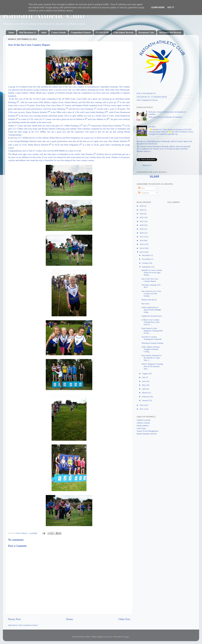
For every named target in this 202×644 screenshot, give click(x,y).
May (144, 385)
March (145, 393)
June (144, 381)
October (145, 263)
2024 (142, 210)
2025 (142, 206)
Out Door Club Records (170, 33)
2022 (142, 217)
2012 (142, 405)
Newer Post (14, 619)
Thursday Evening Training (152, 343)
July (144, 377)
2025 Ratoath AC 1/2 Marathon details (152, 97)
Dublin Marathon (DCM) (146, 434)
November (146, 259)
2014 (142, 248)
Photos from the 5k (149, 300)
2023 (142, 214)
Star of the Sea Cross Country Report (150, 280)
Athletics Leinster (144, 420)
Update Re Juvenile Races (152, 316)
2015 (142, 244)
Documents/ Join (146, 33)
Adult (44, 33)
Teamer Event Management (147, 431)
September (146, 267)
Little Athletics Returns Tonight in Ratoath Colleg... (151, 349)
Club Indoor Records (124, 33)
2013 (142, 252)
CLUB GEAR (102, 33)
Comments (144, 193)
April (144, 389)
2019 (142, 229)
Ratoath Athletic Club (44, 15)
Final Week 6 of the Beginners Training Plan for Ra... (152, 331)
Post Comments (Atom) (28, 625)
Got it (171, 7)
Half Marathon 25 (28, 33)
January (145, 400)
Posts (142, 188)
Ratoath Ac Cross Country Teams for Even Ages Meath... (152, 273)
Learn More (158, 7)
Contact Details (59, 33)
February (146, 397)
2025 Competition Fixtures (147, 100)
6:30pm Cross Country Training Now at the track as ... (151, 322)
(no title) (152, 127)
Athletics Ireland (143, 423)
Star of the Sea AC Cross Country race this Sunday (151, 294)
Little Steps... (142, 428)
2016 (142, 240)
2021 (142, 221)
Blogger (126, 637)
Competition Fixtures (81, 33)
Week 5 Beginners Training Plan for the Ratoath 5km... (152, 366)
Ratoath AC (147, 165)
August (145, 374)
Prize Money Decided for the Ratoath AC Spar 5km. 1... (151, 358)
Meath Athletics (143, 426)
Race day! (145, 304)
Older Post (124, 619)
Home (11, 33)
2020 (142, 225)
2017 (142, 237)
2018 (142, 233)
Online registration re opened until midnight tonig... (151, 310)
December (146, 255)
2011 (142, 409)
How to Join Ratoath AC (146, 93)
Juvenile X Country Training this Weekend (151, 338)
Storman (109, 637)
